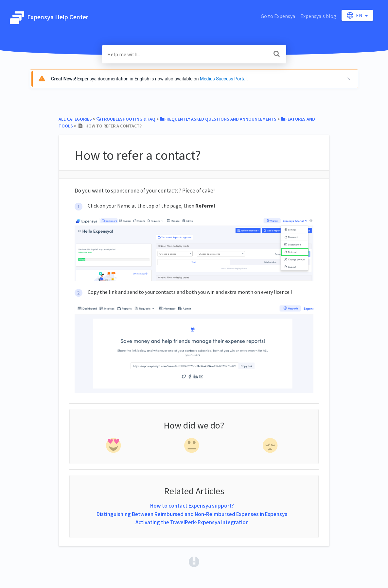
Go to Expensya (278, 16)
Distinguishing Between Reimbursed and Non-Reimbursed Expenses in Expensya (192, 514)
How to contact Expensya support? (192, 506)
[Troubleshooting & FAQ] (126, 119)
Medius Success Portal (223, 79)
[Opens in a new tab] (194, 561)
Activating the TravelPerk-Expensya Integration (192, 522)
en (355, 15)
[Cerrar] (349, 79)
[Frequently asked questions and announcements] (218, 119)
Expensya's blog (318, 16)
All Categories (75, 119)
